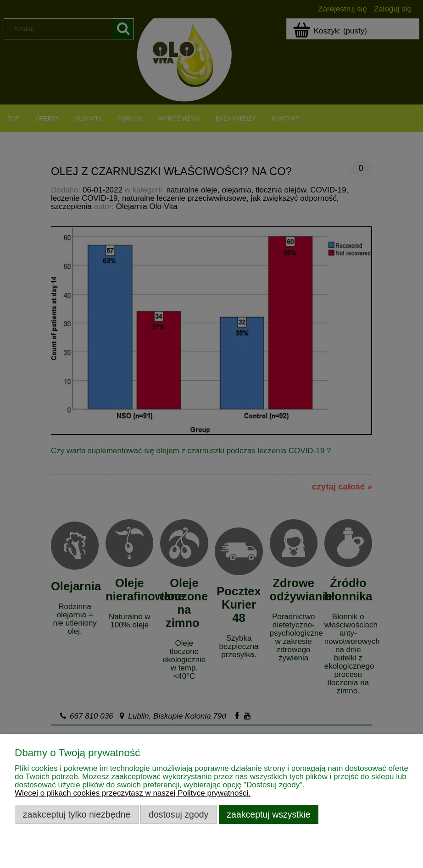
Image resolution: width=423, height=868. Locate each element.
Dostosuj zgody (178, 814)
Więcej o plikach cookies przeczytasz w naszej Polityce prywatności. (133, 793)
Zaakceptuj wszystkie (268, 814)
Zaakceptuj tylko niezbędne (77, 814)
